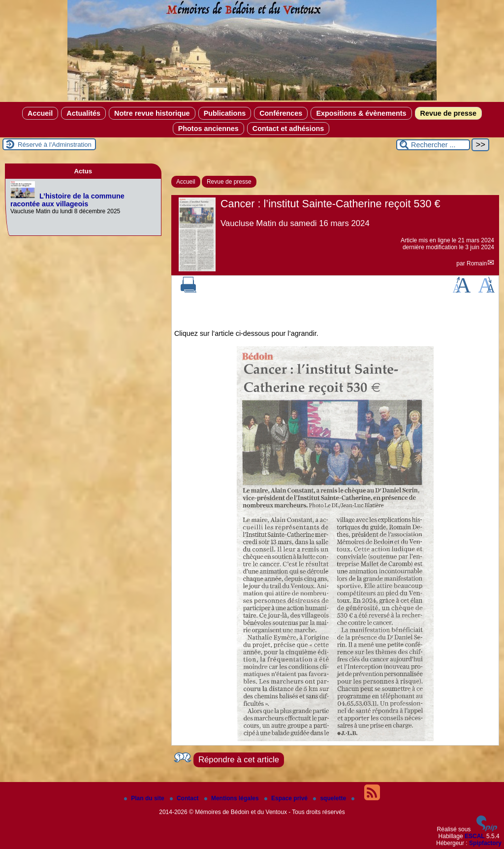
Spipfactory (485, 843)
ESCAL (475, 836)
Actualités (83, 113)
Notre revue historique (152, 113)
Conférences (281, 113)
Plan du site (145, 798)
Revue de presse (448, 113)
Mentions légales (232, 798)
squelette (330, 798)
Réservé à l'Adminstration (55, 145)
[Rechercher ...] (433, 145)
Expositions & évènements (361, 113)
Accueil (40, 113)
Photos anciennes (208, 129)
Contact (185, 798)
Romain (477, 263)
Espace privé (287, 798)
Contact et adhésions (288, 129)
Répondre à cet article (239, 760)
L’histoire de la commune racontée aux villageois (67, 200)
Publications (225, 113)
